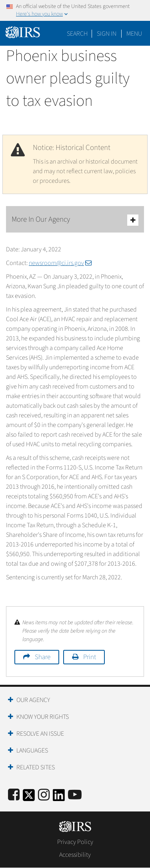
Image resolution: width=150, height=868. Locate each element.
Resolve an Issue (40, 734)
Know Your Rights (43, 717)
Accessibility (75, 855)
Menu (134, 34)
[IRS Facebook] (14, 795)
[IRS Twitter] (29, 798)
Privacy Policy (75, 842)
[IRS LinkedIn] (59, 798)
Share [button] (43, 657)
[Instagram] (44, 795)
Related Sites (36, 767)
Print (90, 657)
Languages (32, 751)
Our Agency (33, 700)
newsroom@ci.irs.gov (60, 263)
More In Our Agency (75, 220)
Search (77, 34)
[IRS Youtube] (75, 795)
